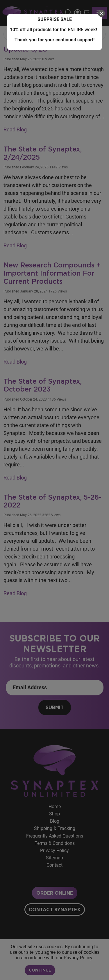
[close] (101, 13)
